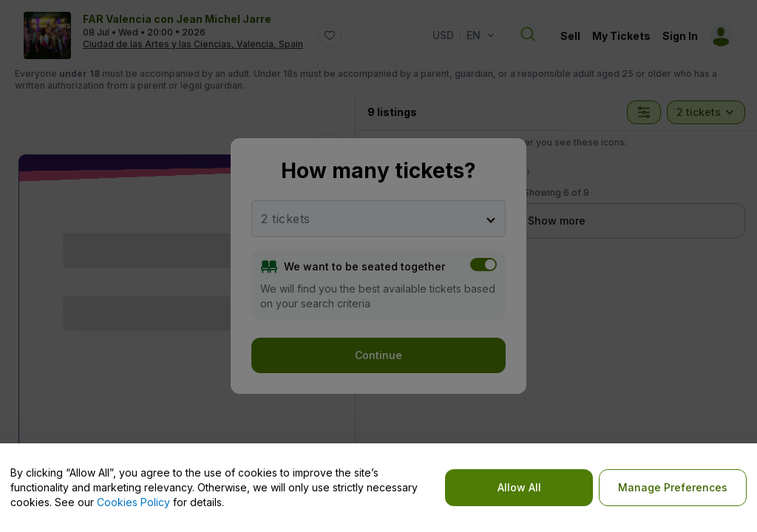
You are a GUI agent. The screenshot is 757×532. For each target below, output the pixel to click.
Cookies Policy (133, 502)
